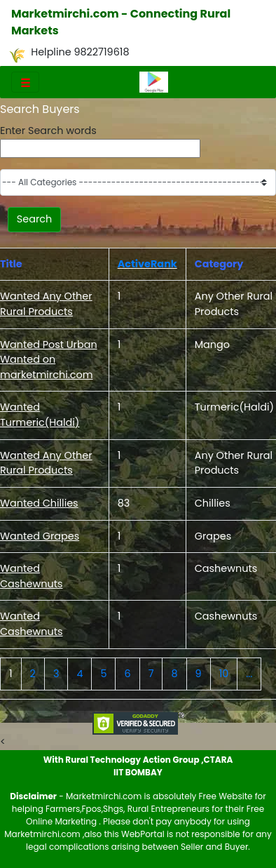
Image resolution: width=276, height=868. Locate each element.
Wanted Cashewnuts (31, 576)
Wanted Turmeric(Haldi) (40, 415)
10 (224, 674)
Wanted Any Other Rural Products (46, 304)
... (249, 674)
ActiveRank (147, 264)
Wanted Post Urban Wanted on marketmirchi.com (49, 360)
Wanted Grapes (40, 536)
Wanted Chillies (39, 503)
